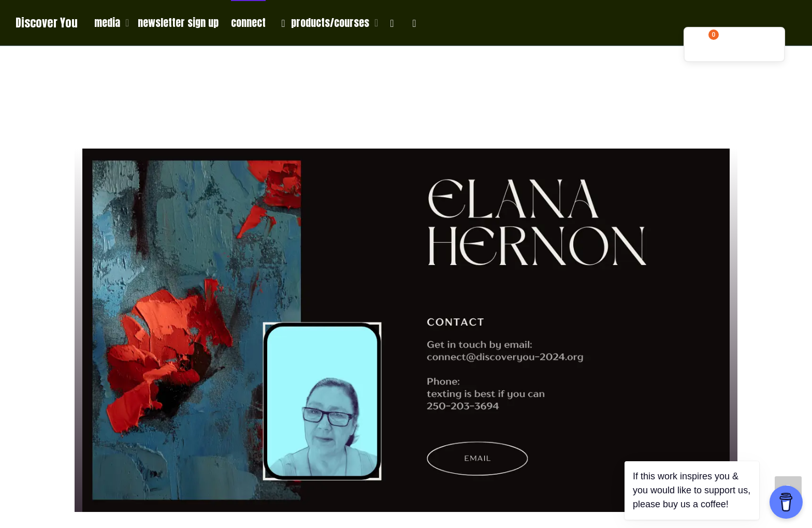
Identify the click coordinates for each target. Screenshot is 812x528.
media (108, 23)
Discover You (47, 23)
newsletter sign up (178, 23)
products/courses (325, 23)
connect (248, 23)
